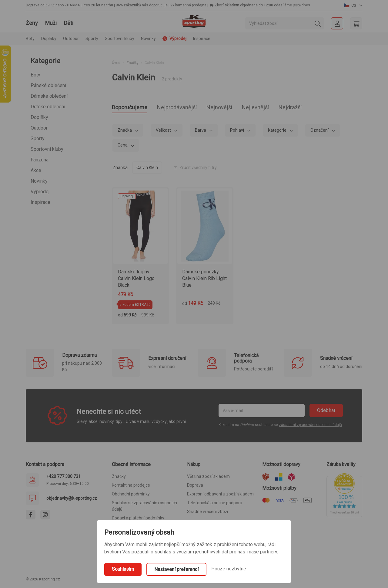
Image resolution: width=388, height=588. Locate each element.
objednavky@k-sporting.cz (72, 500)
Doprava (195, 487)
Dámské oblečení (49, 96)
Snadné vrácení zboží (207, 513)
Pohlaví (237, 132)
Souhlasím (123, 569)
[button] (353, 5)
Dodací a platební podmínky (138, 520)
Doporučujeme (134, 108)
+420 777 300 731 (64, 478)
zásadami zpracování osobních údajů (310, 427)
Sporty (38, 139)
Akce (36, 170)
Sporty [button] (92, 39)
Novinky (148, 39)
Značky (132, 63)
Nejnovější (241, 108)
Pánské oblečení (48, 85)
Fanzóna (40, 160)
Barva (201, 132)
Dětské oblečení (48, 107)
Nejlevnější (283, 108)
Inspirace (202, 39)
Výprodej (40, 192)
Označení (320, 132)
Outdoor (39, 128)
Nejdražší (324, 108)
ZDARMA (72, 5)
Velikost (164, 132)
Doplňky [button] (49, 39)
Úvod (116, 63)
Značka (125, 132)
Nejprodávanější (190, 108)
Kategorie (278, 132)
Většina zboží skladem (208, 478)
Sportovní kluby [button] (120, 39)
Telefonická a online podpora (215, 505)
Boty (35, 75)
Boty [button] (30, 39)
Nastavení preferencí (176, 569)
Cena (123, 147)
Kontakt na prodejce (131, 487)
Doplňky (39, 117)
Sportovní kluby (47, 149)
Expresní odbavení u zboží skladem (220, 496)
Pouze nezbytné (229, 569)
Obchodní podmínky (131, 496)
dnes (306, 5)
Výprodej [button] (174, 39)
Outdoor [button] (71, 39)
